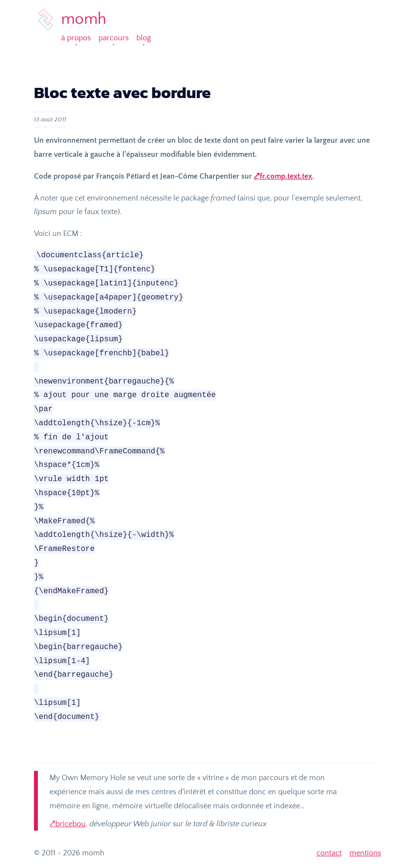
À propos (76, 38)
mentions (365, 853)
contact (329, 853)
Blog (144, 38)
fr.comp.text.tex (286, 176)
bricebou (70, 824)
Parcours (114, 38)
